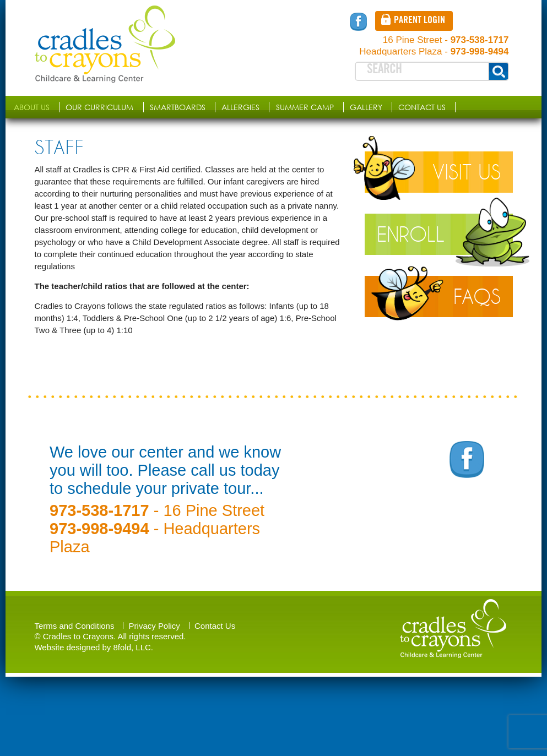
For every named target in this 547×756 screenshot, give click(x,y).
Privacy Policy (155, 626)
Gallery (366, 107)
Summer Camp (305, 107)
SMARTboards (178, 107)
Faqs (477, 297)
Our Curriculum (99, 107)
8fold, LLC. (133, 647)
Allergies (240, 107)
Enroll (411, 234)
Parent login (419, 21)
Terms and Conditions (75, 626)
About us (32, 107)
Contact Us (422, 107)
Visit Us (467, 172)
